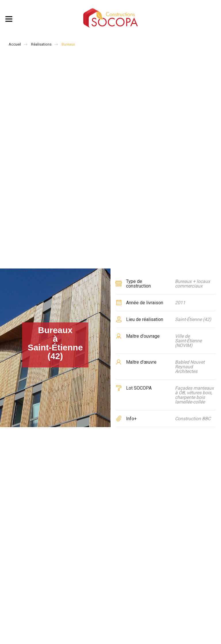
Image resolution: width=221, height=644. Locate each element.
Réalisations (41, 44)
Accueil (15, 44)
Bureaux (68, 44)
